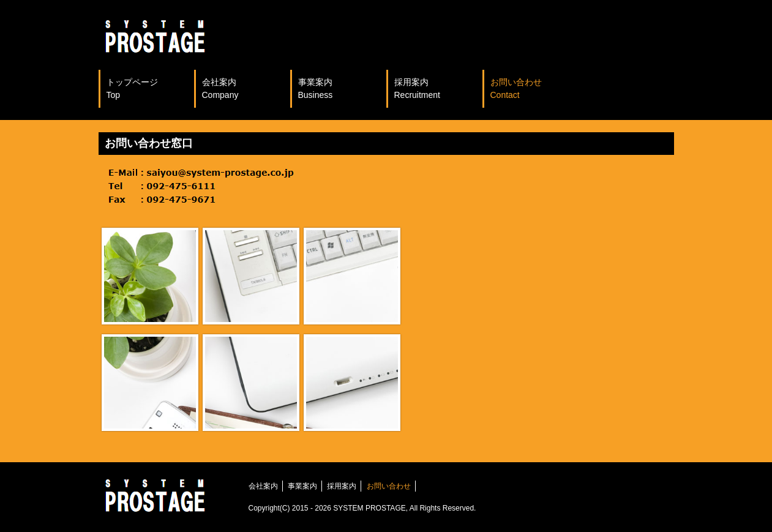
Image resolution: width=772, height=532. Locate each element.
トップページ (132, 88)
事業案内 (316, 88)
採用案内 (417, 88)
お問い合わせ (516, 88)
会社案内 (220, 88)
